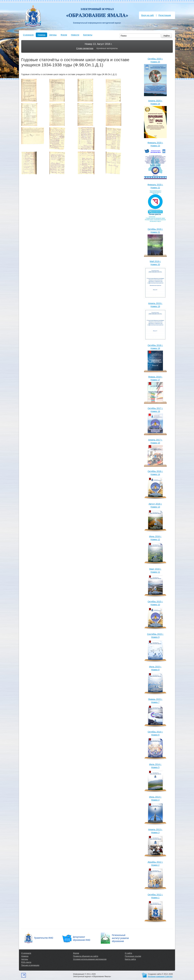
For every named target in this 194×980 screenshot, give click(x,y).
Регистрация (165, 15)
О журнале (28, 35)
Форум (64, 35)
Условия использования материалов (90, 959)
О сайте (129, 953)
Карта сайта (130, 959)
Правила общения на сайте (86, 956)
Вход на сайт (148, 15)
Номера (41, 35)
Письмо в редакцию (30, 965)
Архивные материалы (107, 48)
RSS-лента (26, 962)
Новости (75, 35)
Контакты (88, 35)
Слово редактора (85, 48)
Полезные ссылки (133, 956)
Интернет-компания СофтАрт (160, 977)
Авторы (53, 35)
